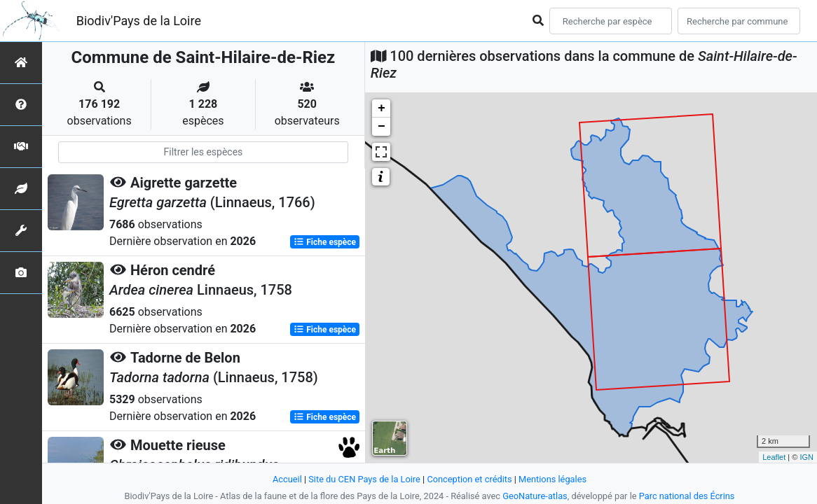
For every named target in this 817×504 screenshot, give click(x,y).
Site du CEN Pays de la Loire (364, 479)
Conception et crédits (469, 479)
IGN (806, 457)
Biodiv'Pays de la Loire (139, 21)
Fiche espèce (325, 242)
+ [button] (382, 108)
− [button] (382, 127)
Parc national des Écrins (687, 496)
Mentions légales (552, 479)
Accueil (287, 479)
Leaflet (774, 457)
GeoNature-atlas (535, 496)
